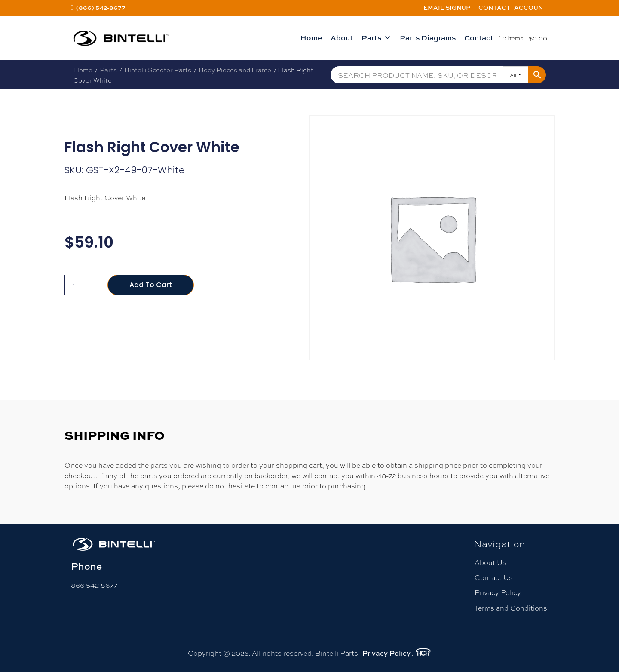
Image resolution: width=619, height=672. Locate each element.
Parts (376, 38)
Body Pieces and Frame (235, 70)
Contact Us (494, 577)
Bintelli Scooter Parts (158, 70)
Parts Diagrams (428, 38)
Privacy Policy (498, 592)
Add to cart (151, 285)
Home (311, 38)
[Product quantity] (77, 285)
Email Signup (447, 8)
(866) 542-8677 (101, 8)
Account (531, 8)
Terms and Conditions (511, 608)
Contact (495, 8)
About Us (490, 562)
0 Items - (523, 38)
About (342, 38)
